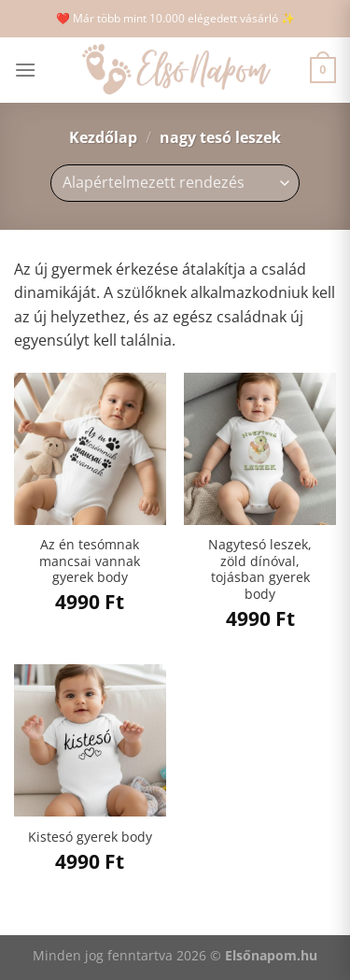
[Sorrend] (175, 183)
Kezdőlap (103, 137)
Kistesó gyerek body (90, 837)
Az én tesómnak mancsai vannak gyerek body (90, 561)
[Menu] (25, 70)
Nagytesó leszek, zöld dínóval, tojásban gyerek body (260, 569)
